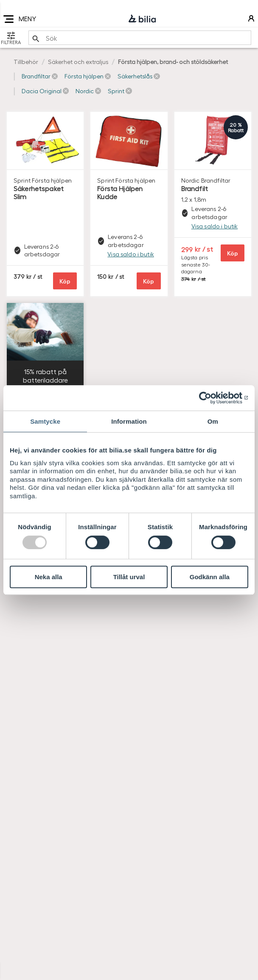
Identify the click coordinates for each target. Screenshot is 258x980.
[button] (40, 76)
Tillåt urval (129, 577)
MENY (20, 19)
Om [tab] (213, 421)
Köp (65, 281)
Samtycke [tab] (45, 421)
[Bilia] (142, 19)
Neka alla (49, 577)
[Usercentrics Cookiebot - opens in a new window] (211, 398)
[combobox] (140, 38)
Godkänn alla (210, 577)
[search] (140, 38)
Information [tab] (129, 421)
